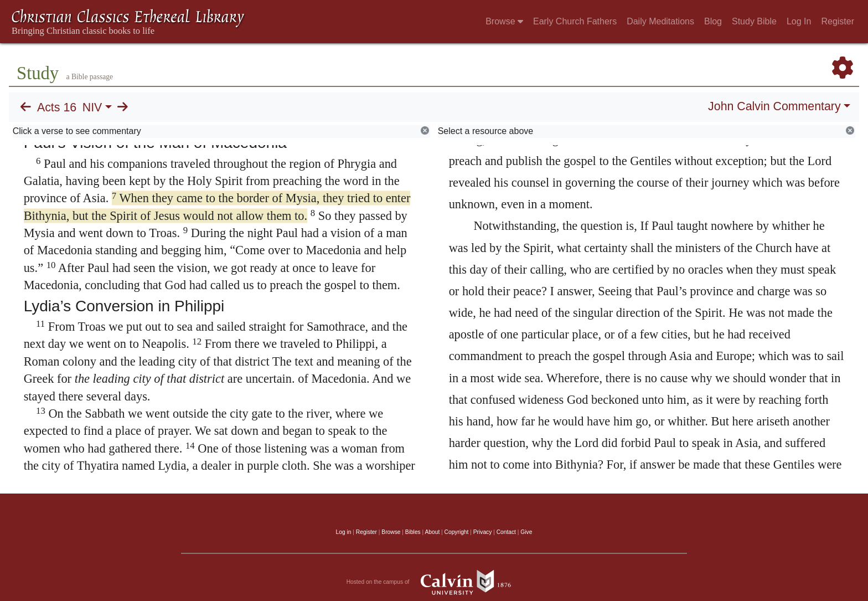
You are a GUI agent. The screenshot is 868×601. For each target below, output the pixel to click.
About (432, 532)
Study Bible (754, 21)
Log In (799, 21)
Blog (713, 21)
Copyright (457, 532)
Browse (504, 21)
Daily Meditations (660, 21)
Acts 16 (57, 107)
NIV (92, 107)
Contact (506, 532)
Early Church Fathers (575, 21)
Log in (344, 532)
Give (526, 532)
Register (838, 21)
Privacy (483, 532)
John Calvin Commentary (774, 106)
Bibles (413, 532)
